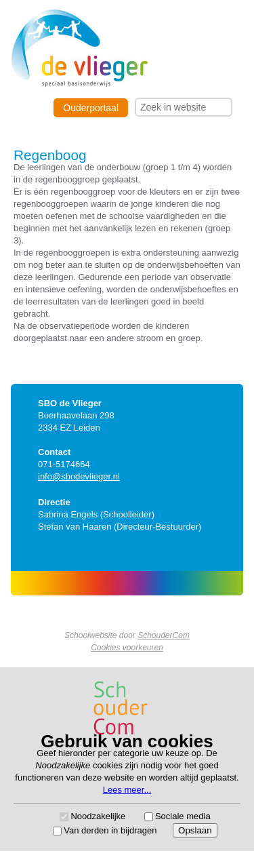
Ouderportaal (91, 108)
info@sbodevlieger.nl (79, 476)
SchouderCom (164, 635)
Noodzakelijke (98, 816)
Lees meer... (127, 790)
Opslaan (195, 830)
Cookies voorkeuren (127, 648)
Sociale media (183, 816)
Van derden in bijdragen (110, 830)
